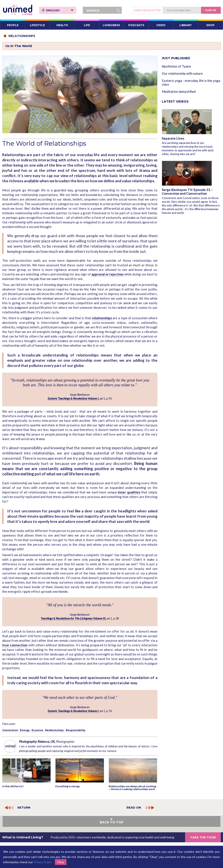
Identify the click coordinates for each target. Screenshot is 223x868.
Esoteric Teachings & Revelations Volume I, (73, 398)
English (60, 10)
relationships (102, 318)
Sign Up (211, 10)
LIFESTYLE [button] (37, 25)
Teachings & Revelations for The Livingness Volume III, (73, 618)
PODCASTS (136, 25)
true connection (15, 645)
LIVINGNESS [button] (111, 25)
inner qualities (129, 492)
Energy (25, 730)
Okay (61, 862)
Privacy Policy (43, 862)
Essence (37, 730)
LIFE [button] (87, 25)
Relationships (54, 730)
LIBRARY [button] (186, 25)
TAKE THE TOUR (203, 837)
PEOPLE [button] (13, 25)
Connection (10, 730)
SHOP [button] (210, 25)
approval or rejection (107, 274)
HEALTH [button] (62, 25)
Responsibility (76, 730)
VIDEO (161, 25)
